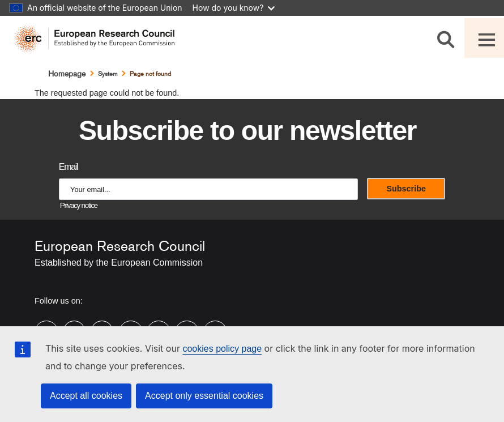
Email (68, 167)
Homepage (67, 74)
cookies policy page (222, 349)
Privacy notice (79, 205)
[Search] (448, 38)
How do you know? (234, 8)
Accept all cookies (86, 396)
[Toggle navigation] (484, 38)
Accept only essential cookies (204, 396)
